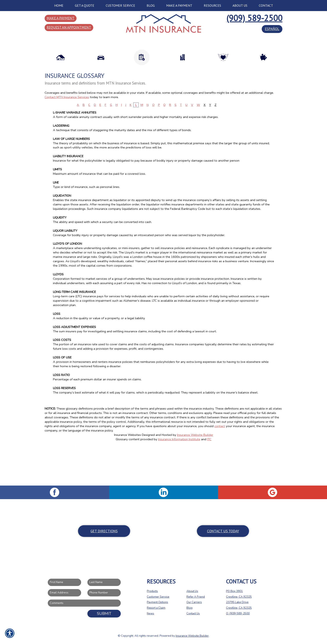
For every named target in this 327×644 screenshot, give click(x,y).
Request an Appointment (69, 27)
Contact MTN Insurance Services (67, 136)
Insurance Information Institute (179, 478)
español (272, 29)
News (150, 614)
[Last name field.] (104, 583)
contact (220, 465)
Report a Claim (156, 608)
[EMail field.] (64, 593)
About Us (192, 591)
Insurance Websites (128, 474)
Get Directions (104, 531)
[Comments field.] (84, 603)
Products (152, 591)
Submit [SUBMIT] (104, 614)
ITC (209, 478)
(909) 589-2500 (254, 18)
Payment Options (157, 602)
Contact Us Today (223, 531)
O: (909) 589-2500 (238, 614)
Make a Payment (61, 18)
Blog (189, 608)
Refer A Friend (196, 597)
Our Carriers (194, 602)
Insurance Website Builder (195, 474)
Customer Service (158, 597)
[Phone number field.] (104, 593)
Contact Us (193, 614)
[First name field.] (64, 583)
